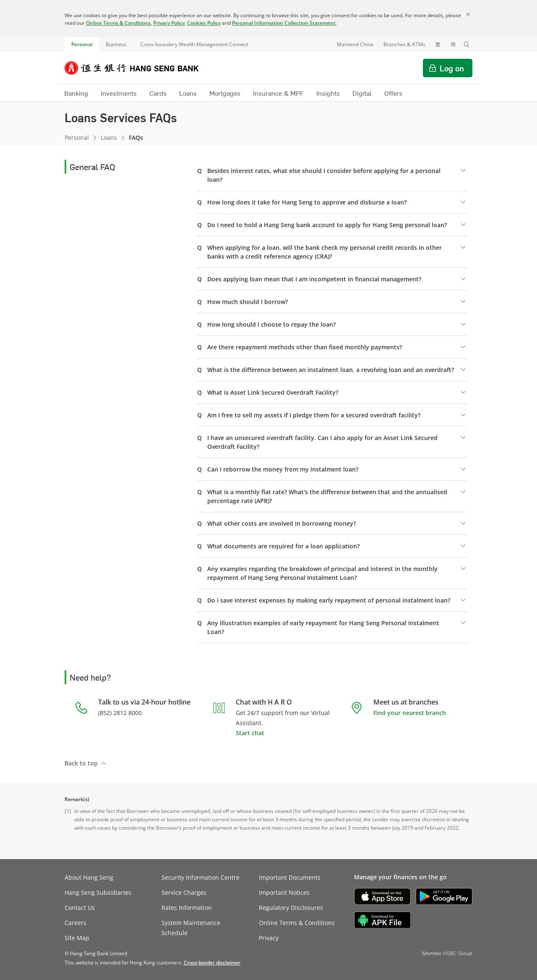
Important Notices (284, 892)
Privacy (269, 938)
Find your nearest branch (410, 713)
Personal (82, 44)
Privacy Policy (169, 23)
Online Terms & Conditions (118, 23)
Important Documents (290, 877)
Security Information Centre (201, 877)
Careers (76, 923)
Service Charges (184, 892)
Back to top (81, 763)
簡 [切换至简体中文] (453, 45)
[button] (467, 45)
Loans (109, 138)
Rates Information (187, 908)
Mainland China (355, 44)
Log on (452, 68)
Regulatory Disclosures (291, 908)
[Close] (468, 14)
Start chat (250, 733)
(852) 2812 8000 (120, 713)
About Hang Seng (89, 877)
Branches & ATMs (404, 44)
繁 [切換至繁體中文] (438, 45)
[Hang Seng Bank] (138, 68)
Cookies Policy (204, 23)
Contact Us (80, 908)
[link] (212, 963)
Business (116, 44)
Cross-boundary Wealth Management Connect (194, 44)
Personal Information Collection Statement (284, 23)
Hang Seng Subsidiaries (98, 892)
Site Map (77, 938)
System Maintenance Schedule (191, 928)
